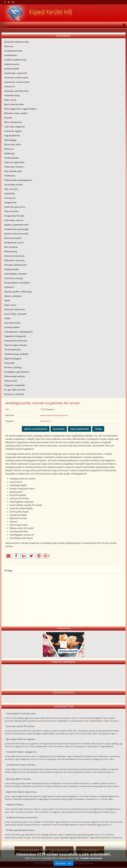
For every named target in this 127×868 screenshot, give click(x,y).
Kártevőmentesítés (13, 238)
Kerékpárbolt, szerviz (14, 243)
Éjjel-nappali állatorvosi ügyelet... (21, 739)
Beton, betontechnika (14, 104)
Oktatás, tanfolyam (13, 296)
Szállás (8, 318)
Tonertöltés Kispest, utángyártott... (22, 752)
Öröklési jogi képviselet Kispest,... (21, 830)
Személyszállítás (12, 327)
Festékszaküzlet (12, 158)
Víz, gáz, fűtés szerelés (15, 390)
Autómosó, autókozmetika (16, 78)
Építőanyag (9, 153)
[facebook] (5, 2)
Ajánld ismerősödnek (36, 429)
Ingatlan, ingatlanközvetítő (16, 225)
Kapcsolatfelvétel (80, 429)
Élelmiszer (9, 149)
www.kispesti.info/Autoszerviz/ (54, 415)
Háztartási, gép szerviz (15, 207)
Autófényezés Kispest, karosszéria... (22, 817)
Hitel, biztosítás (11, 211)
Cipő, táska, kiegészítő (14, 127)
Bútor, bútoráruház (13, 122)
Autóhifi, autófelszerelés (15, 60)
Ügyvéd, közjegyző (13, 358)
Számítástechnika (12, 323)
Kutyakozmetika (12, 269)
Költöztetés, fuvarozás (14, 260)
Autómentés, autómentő (15, 73)
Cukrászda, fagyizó (13, 131)
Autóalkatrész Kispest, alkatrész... (21, 765)
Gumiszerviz (10, 198)
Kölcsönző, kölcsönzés (14, 256)
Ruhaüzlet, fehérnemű (14, 309)
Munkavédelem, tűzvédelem (17, 283)
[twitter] (9, 2)
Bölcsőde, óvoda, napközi (16, 113)
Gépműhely (10, 193)
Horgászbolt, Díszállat (14, 216)
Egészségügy (10, 140)
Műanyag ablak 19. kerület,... (19, 779)
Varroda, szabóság (13, 367)
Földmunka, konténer (14, 167)
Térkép (98, 429)
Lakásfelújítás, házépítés (16, 274)
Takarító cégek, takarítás (16, 345)
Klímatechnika (11, 251)
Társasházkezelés (13, 350)
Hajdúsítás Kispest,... (15, 805)
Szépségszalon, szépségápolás (19, 332)
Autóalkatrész (11, 55)
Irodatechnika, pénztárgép (16, 229)
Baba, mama (10, 100)
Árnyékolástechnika (13, 51)
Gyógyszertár (11, 202)
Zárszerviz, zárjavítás (14, 394)
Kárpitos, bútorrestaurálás (16, 234)
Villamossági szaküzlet (15, 376)
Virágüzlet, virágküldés (15, 385)
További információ (91, 858)
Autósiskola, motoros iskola (17, 82)
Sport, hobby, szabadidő (15, 314)
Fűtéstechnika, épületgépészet (18, 180)
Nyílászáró (9, 287)
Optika (7, 300)
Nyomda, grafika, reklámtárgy (18, 292)
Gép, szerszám (11, 189)
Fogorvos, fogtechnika (14, 162)
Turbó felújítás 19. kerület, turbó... (21, 714)
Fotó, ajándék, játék (13, 171)
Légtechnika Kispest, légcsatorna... (22, 792)
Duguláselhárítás (12, 136)
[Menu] (123, 25)
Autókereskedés (12, 69)
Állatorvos (9, 46)
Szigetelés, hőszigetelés (15, 336)
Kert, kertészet (11, 247)
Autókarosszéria (12, 64)
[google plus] (13, 2)
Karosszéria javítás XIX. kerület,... (21, 726)
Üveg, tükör (10, 363)
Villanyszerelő (11, 381)
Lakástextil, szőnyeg (13, 278)
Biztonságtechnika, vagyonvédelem (21, 109)
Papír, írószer (10, 305)
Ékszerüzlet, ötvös (13, 144)
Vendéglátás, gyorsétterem (17, 372)
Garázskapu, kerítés (13, 185)
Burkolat (8, 118)
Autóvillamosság (12, 95)
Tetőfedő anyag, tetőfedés (16, 354)
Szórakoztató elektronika (16, 341)
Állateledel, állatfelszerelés (17, 42)
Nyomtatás (59, 429)
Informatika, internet (14, 220)
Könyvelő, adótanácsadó (15, 265)
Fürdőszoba (10, 176)
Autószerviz (10, 86)
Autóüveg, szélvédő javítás (16, 91)
